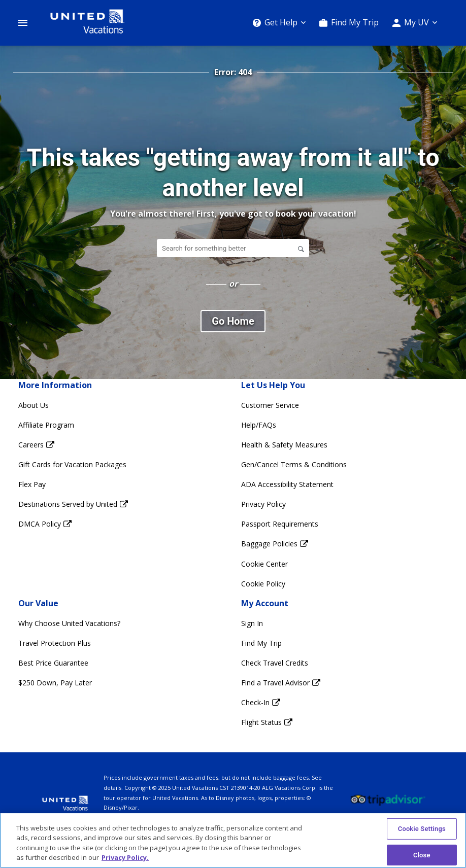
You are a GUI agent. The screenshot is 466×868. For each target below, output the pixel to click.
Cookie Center (264, 564)
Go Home (233, 321)
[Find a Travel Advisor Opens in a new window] (344, 683)
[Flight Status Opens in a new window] (344, 722)
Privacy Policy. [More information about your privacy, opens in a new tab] (125, 858)
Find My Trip (355, 22)
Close (422, 855)
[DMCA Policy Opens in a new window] (122, 524)
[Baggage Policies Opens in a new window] (344, 544)
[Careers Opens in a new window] (122, 445)
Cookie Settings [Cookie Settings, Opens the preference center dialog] (422, 829)
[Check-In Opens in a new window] (344, 702)
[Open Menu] (23, 23)
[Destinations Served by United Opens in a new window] (122, 504)
